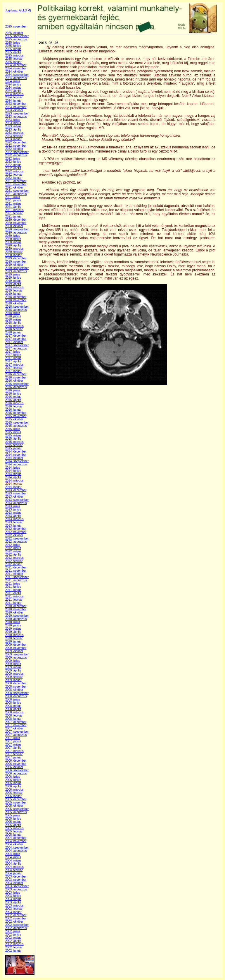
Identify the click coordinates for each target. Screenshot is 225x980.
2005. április (13, 825)
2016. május (13, 397)
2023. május (13, 126)
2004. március (14, 867)
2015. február (14, 445)
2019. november (16, 262)
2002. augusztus (16, 928)
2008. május (13, 706)
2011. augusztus (16, 580)
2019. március (14, 287)
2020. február (14, 252)
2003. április (13, 902)
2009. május (13, 667)
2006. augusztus (16, 773)
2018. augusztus (16, 310)
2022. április (13, 168)
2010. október (14, 612)
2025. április (13, 52)
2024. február (14, 97)
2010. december (16, 606)
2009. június (13, 664)
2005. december (16, 799)
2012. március (14, 558)
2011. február (14, 600)
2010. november (16, 609)
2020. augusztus (16, 233)
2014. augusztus (16, 464)
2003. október (14, 883)
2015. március (14, 442)
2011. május (13, 590)
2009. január (13, 680)
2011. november (16, 571)
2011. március (14, 596)
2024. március (14, 94)
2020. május (13, 242)
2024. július (13, 81)
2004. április (13, 864)
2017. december (16, 336)
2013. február (14, 522)
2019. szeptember (17, 268)
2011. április (13, 593)
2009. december (16, 645)
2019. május (13, 281)
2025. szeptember (17, 36)
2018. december (16, 297)
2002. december (16, 915)
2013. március (14, 519)
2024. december (16, 65)
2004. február (14, 870)
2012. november (16, 532)
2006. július (13, 777)
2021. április (13, 207)
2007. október (14, 728)
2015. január (13, 448)
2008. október (14, 690)
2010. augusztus (16, 619)
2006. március (14, 790)
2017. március (14, 365)
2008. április (13, 709)
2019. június (13, 278)
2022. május (13, 165)
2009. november (16, 648)
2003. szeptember (17, 886)
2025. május (13, 49)
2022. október (14, 149)
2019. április (13, 284)
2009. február (14, 677)
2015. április (13, 439)
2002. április (13, 941)
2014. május (13, 474)
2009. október (14, 651)
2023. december (16, 104)
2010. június (13, 625)
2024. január (13, 101)
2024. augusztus (16, 78)
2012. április (13, 555)
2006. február (14, 793)
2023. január (13, 139)
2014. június (13, 471)
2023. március (14, 133)
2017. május (13, 358)
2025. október (14, 33)
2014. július (13, 468)
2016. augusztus (16, 387)
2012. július (13, 545)
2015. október (14, 419)
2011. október (14, 574)
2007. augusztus (16, 735)
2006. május (13, 783)
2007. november (16, 725)
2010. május (13, 629)
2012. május (13, 551)
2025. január (13, 62)
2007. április (13, 748)
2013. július (13, 506)
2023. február (14, 136)
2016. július (13, 390)
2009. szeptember (17, 654)
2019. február (14, 291)
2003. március (14, 906)
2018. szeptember (17, 307)
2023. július (13, 120)
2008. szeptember (17, 693)
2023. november (16, 107)
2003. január (13, 912)
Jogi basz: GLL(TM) (18, 10)
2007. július (13, 738)
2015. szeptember (17, 423)
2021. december (16, 181)
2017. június (13, 355)
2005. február (14, 831)
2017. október (14, 342)
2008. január (13, 719)
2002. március (14, 944)
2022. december (16, 142)
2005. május (13, 822)
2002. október (14, 922)
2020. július (13, 236)
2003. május (13, 899)
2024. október (14, 72)
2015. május (13, 435)
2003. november (16, 880)
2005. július (13, 815)
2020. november (16, 223)
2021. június (13, 200)
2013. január (13, 526)
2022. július (13, 159)
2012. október (14, 535)
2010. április (13, 632)
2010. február (14, 638)
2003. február (14, 909)
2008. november (16, 687)
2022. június (13, 162)
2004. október (14, 844)
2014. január (13, 487)
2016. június (13, 394)
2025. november (16, 26)
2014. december (16, 452)
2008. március (14, 712)
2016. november (16, 377)
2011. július (13, 584)
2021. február (14, 213)
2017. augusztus (16, 348)
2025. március (14, 55)
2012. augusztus (16, 542)
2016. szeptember (17, 384)
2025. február (14, 59)
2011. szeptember (17, 577)
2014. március (14, 480)
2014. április (13, 477)
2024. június (13, 84)
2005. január (13, 835)
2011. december (16, 567)
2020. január (13, 255)
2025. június (13, 46)
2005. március (14, 828)
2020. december (16, 220)
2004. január (13, 873)
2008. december (16, 683)
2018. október (14, 303)
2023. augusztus (16, 117)
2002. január (13, 951)
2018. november (16, 300)
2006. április (13, 786)
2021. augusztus (16, 194)
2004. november (16, 841)
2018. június (13, 316)
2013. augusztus (16, 503)
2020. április (13, 245)
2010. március (14, 635)
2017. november (16, 339)
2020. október (14, 226)
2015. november (16, 416)
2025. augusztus (16, 39)
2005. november (16, 802)
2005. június (13, 819)
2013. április (13, 516)
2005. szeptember (17, 809)
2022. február (14, 175)
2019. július (13, 274)
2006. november (16, 764)
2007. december (16, 722)
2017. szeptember (17, 345)
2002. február (14, 947)
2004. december (16, 838)
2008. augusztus (16, 696)
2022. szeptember (17, 152)
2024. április (13, 91)
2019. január (13, 294)
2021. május (13, 204)
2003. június (13, 896)
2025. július (13, 43)
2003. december (16, 877)
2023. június (13, 123)
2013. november (16, 493)
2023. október (14, 110)
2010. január (13, 641)
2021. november (16, 184)
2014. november (16, 455)
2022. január (13, 178)
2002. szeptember (17, 925)
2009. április (13, 670)
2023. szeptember (17, 113)
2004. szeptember (17, 848)
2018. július (13, 313)
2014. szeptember (17, 461)
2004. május (13, 860)
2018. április (13, 323)
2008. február (14, 716)
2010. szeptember (17, 616)
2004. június (13, 857)
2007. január (13, 757)
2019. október (14, 265)
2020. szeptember (17, 229)
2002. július (13, 931)
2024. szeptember (17, 75)
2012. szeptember (17, 538)
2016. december (16, 374)
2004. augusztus (16, 851)
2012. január (13, 564)
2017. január (13, 371)
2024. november (16, 68)
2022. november (16, 146)
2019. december (16, 258)
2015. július (13, 429)
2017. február (14, 368)
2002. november (16, 918)
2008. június (13, 703)
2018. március (14, 326)
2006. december (16, 761)
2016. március (14, 403)
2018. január (13, 332)
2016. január (13, 410)
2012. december (16, 529)
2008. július (13, 699)
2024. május (13, 88)
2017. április (13, 361)
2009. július (13, 661)
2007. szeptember (17, 732)
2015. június (13, 432)
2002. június (13, 934)
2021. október (14, 187)
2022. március (14, 171)
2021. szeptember (17, 191)
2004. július (13, 854)
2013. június (13, 509)
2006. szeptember (17, 770)
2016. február (14, 406)
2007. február (14, 754)
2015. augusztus (16, 426)
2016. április (13, 400)
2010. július (13, 622)
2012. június (13, 548)
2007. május (13, 745)
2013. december (16, 490)
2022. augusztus (16, 155)
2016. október (14, 381)
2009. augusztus (16, 658)
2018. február (14, 329)
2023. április (13, 130)
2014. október (14, 458)
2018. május (13, 319)
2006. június (13, 780)
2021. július (13, 197)
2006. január (13, 796)
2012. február (14, 561)
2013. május (13, 513)
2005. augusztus (16, 812)
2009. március (14, 674)
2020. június (13, 239)
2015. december (16, 413)
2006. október (14, 767)
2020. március (14, 249)
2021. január (13, 216)
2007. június (13, 741)
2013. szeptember (17, 500)
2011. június (13, 587)
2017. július (13, 352)
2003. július (13, 893)
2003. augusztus (16, 889)
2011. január (13, 603)
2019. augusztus (16, 271)
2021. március (14, 210)
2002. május (13, 938)
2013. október (14, 497)
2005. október (14, 806)
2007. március (14, 751)
